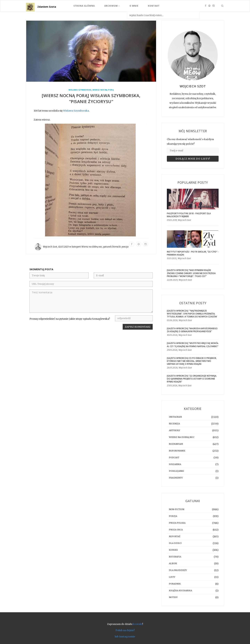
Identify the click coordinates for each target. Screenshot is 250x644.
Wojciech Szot (50, 247)
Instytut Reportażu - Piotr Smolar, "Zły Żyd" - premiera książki (193, 253)
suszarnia (175, 464)
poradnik (175, 584)
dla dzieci (175, 543)
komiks (173, 550)
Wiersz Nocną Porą (103, 90)
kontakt (138, 624)
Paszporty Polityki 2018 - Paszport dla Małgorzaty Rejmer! (189, 215)
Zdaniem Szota (47, 7)
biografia (175, 557)
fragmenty (176, 478)
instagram (175, 417)
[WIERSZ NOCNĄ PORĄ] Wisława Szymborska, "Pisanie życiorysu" (91, 98)
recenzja (174, 424)
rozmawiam (176, 444)
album (173, 563)
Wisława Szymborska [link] (76, 111)
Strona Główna (84, 6)
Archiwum (112, 6)
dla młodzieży (178, 570)
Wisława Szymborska (80, 90)
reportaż (175, 536)
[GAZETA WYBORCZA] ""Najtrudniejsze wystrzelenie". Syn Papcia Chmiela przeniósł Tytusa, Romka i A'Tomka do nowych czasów (192, 314)
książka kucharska (180, 590)
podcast (174, 457)
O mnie (134, 6)
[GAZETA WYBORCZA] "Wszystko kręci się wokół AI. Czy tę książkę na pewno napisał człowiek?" (193, 345)
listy (172, 577)
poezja (125, 247)
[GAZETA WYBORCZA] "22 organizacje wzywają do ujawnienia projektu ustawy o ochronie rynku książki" (192, 379)
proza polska (177, 523)
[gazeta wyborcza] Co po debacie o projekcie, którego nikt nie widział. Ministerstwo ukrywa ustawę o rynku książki (192, 361)
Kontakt (154, 6)
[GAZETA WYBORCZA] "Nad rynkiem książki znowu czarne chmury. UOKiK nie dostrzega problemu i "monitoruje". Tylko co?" (191, 273)
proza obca (176, 530)
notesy (173, 597)
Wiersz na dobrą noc (92, 247)
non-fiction (177, 509)
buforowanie (177, 451)
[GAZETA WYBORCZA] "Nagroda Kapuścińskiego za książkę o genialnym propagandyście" (192, 330)
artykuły (174, 430)
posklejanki (176, 471)
